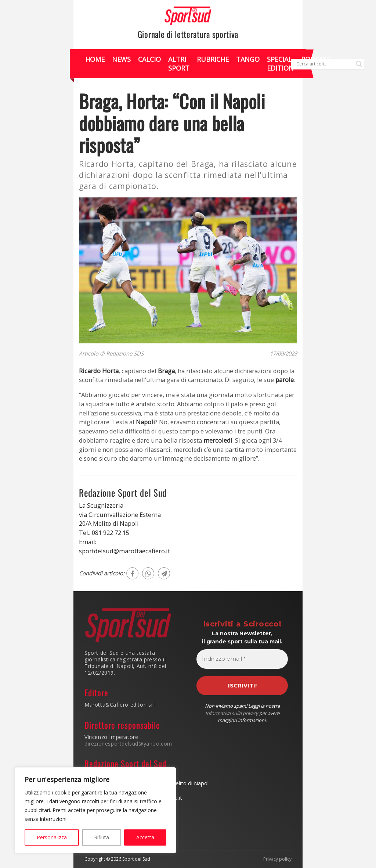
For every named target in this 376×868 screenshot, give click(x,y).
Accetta (145, 837)
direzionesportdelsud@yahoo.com (128, 744)
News (121, 59)
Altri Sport (179, 63)
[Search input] (324, 64)
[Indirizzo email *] (242, 659)
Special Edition (280, 63)
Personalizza (52, 837)
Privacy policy (277, 859)
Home (95, 59)
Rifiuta (102, 837)
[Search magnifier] (359, 64)
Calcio (149, 59)
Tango (248, 59)
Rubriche (213, 59)
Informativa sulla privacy (232, 713)
